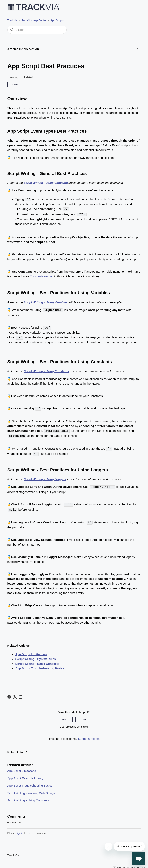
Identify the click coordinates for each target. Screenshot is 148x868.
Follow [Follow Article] (15, 84)
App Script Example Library (25, 775)
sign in (20, 830)
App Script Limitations (31, 651)
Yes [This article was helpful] (64, 717)
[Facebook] (9, 694)
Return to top (18, 749)
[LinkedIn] (21, 694)
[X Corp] (15, 694)
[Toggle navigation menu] (134, 7)
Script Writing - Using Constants (28, 797)
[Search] (37, 30)
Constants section (42, 276)
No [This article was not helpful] (84, 717)
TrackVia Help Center (34, 20)
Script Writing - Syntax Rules (36, 656)
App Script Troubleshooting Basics (40, 665)
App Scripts (57, 20)
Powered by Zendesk (131, 865)
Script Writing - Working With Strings (31, 790)
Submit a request (89, 736)
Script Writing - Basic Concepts (37, 661)
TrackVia (12, 20)
